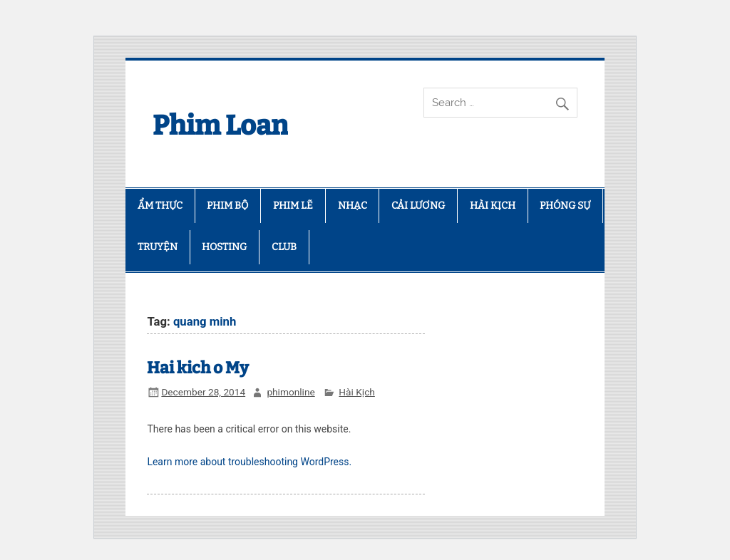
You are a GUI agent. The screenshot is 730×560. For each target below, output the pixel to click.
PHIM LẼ (293, 206)
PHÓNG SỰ (565, 206)
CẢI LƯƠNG (418, 206)
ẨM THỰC (160, 206)
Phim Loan (220, 125)
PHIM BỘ (227, 206)
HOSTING (224, 247)
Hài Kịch (357, 392)
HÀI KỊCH (493, 206)
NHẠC (353, 206)
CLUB (284, 247)
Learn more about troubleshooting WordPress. (249, 462)
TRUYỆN (158, 247)
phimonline (291, 392)
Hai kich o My (198, 368)
